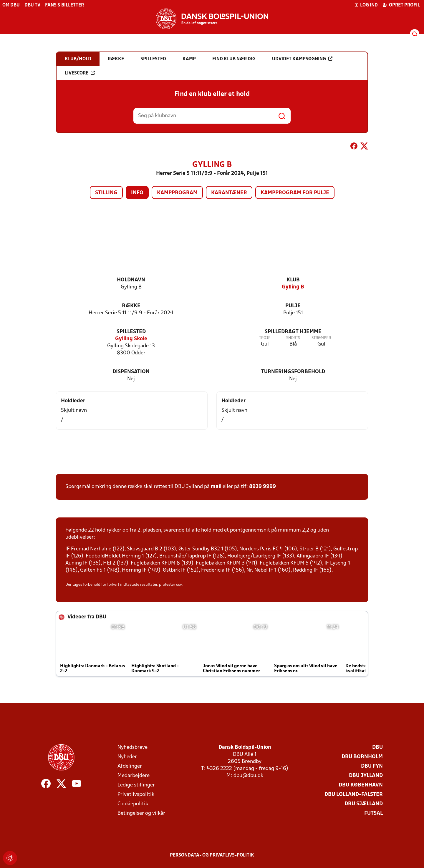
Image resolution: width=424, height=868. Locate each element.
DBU (377, 747)
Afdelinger (130, 766)
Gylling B (293, 287)
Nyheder (127, 757)
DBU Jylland (366, 776)
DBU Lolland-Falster (354, 795)
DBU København (361, 785)
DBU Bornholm (362, 757)
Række (131, 306)
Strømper (321, 338)
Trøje (265, 338)
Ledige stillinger (136, 785)
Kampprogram (177, 193)
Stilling (106, 193)
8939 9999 (262, 487)
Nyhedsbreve (132, 747)
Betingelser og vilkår (141, 813)
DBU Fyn (372, 766)
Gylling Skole (131, 339)
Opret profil (401, 5)
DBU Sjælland (364, 804)
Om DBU (11, 5)
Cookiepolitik (133, 804)
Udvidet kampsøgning (302, 59)
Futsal (374, 813)
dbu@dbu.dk (248, 776)
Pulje (293, 306)
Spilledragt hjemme (293, 332)
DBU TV (32, 5)
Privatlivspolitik (136, 795)
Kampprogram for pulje (295, 193)
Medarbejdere (134, 776)
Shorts (293, 338)
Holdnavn (131, 280)
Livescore (80, 73)
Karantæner (229, 193)
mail (216, 487)
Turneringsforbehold (293, 372)
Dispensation (131, 372)
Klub (293, 280)
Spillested (131, 332)
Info (137, 193)
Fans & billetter (64, 5)
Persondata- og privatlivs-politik (212, 855)
